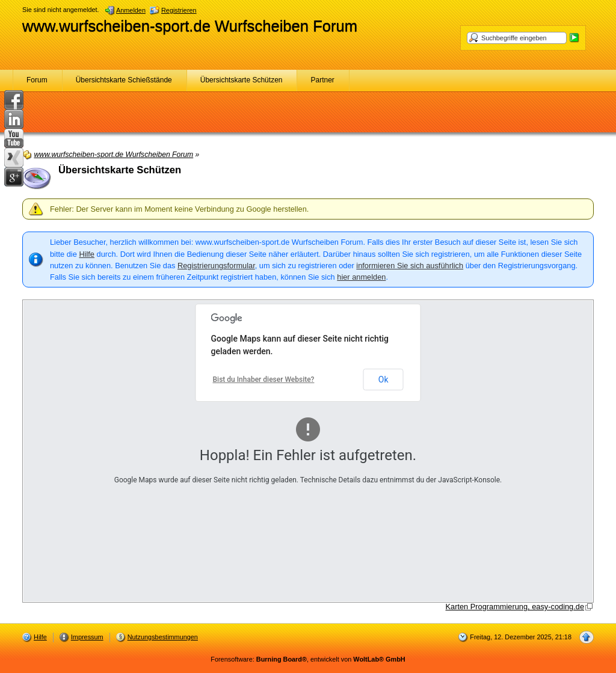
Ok (383, 380)
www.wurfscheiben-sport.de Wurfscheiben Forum (190, 26)
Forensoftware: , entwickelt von (308, 659)
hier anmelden (361, 277)
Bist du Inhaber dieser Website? (264, 380)
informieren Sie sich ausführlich (410, 266)
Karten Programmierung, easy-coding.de (515, 607)
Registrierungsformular (216, 266)
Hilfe (87, 254)
